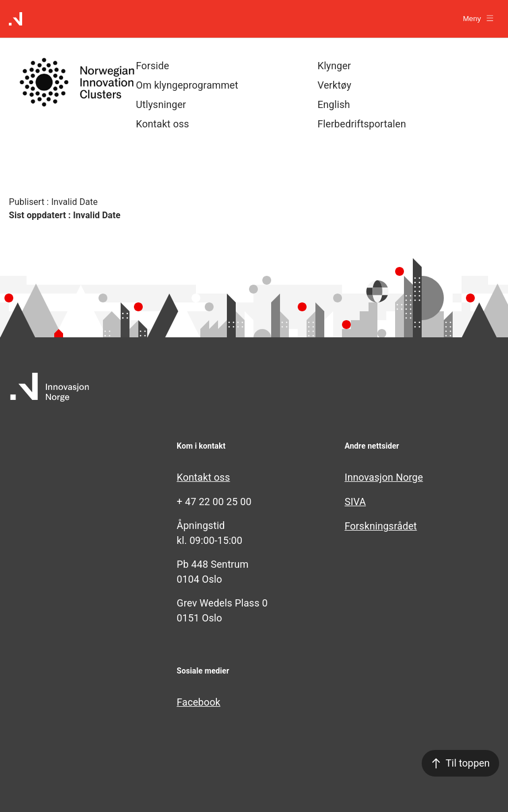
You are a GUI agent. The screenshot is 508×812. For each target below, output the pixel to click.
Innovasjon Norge (384, 477)
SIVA (356, 502)
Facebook (198, 702)
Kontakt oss (203, 477)
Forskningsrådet (381, 526)
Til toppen (460, 763)
